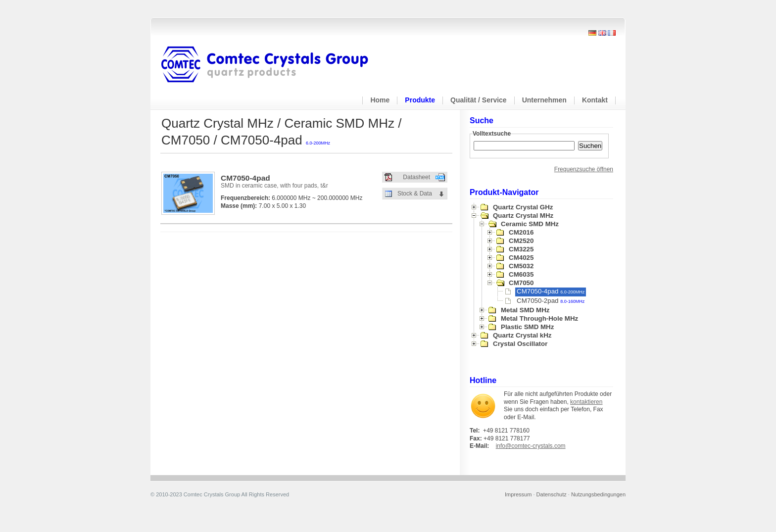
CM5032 (521, 266)
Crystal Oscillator (520, 344)
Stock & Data (415, 193)
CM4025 (521, 258)
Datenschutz (552, 494)
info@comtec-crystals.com (531, 446)
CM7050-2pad (551, 301)
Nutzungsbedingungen (598, 494)
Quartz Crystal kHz (522, 335)
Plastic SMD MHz (527, 327)
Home (380, 100)
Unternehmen (544, 100)
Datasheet (416, 177)
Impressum (518, 494)
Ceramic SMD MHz (530, 224)
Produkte (420, 100)
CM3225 (521, 249)
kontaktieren (586, 402)
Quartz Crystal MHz (523, 216)
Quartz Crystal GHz (523, 207)
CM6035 (521, 274)
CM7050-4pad (551, 291)
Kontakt (595, 100)
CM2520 (521, 241)
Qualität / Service (479, 100)
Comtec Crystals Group (273, 65)
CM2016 (521, 232)
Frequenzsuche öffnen (584, 169)
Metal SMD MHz (525, 310)
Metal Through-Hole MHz (539, 318)
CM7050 (521, 283)
